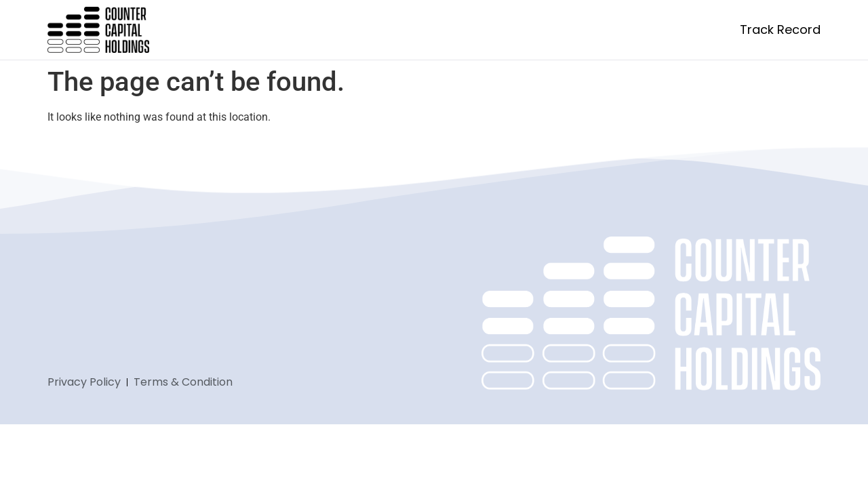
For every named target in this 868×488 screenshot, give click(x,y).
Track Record (780, 29)
